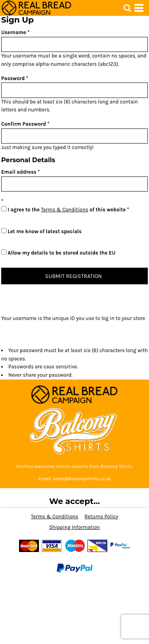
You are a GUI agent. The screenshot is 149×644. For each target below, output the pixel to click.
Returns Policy (101, 517)
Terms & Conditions (65, 210)
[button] (127, 8)
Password (13, 78)
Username (14, 32)
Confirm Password (24, 124)
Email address (19, 172)
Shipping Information (75, 527)
